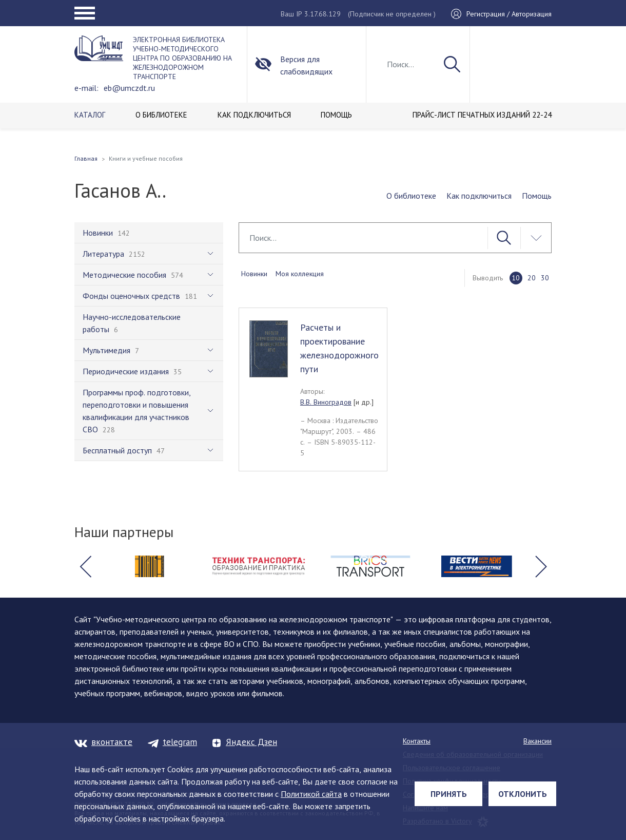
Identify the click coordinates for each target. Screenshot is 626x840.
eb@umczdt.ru (129, 88)
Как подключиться (479, 196)
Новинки (254, 274)
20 (532, 278)
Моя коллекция (300, 274)
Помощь (537, 196)
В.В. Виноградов (326, 402)
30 (545, 278)
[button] (85, 566)
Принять (449, 794)
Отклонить (523, 794)
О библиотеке (411, 196)
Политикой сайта (311, 794)
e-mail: (86, 88)
